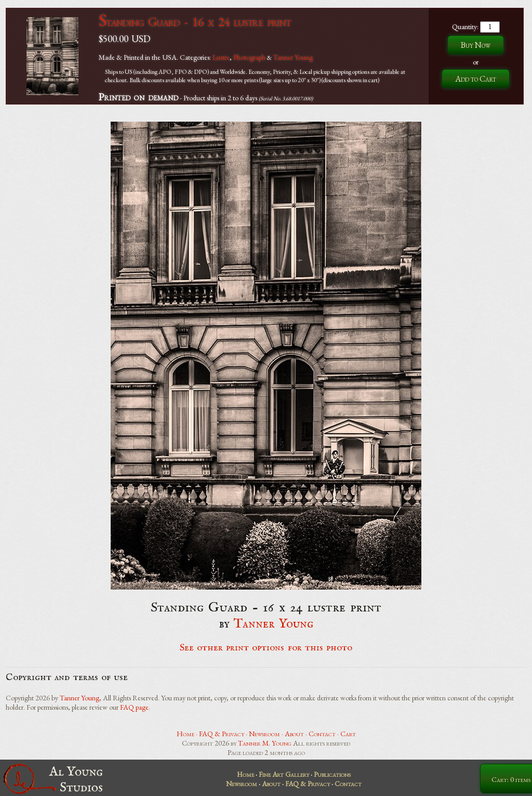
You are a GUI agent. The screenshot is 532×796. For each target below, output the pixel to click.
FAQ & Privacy (222, 734)
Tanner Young (293, 57)
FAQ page (134, 707)
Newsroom (264, 734)
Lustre (221, 57)
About (294, 734)
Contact (322, 734)
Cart (348, 734)
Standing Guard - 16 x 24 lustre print (195, 22)
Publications (332, 774)
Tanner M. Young (265, 743)
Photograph (249, 57)
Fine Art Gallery (284, 774)
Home (185, 734)
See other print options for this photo (266, 648)
